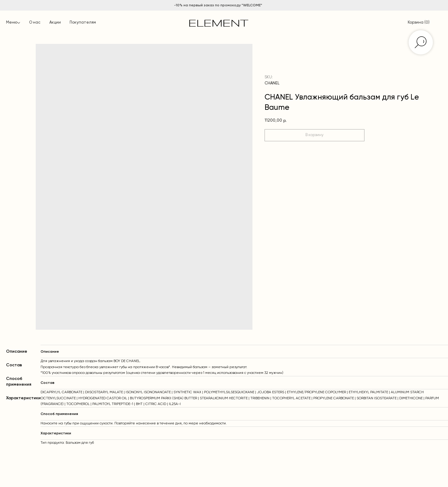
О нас (35, 23)
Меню (12, 23)
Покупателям (83, 23)
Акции (55, 23)
